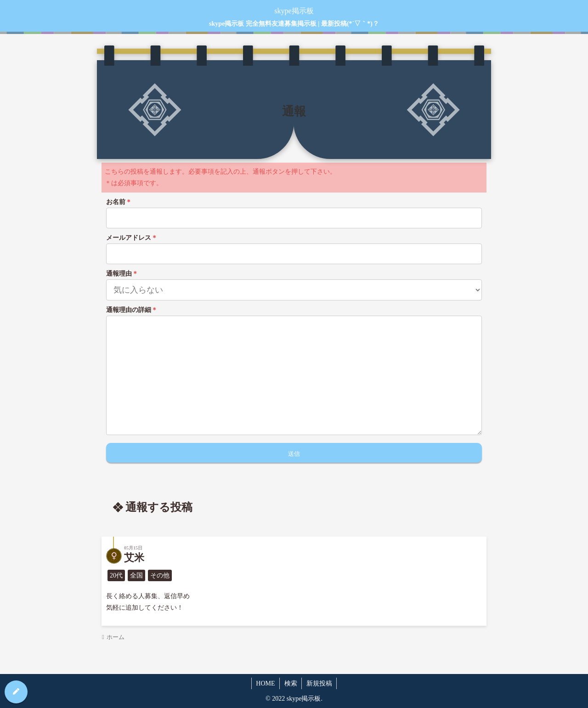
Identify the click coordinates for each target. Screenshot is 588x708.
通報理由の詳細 (132, 310)
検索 (291, 683)
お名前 (119, 202)
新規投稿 (320, 683)
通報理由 (122, 274)
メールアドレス (132, 238)
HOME (265, 683)
